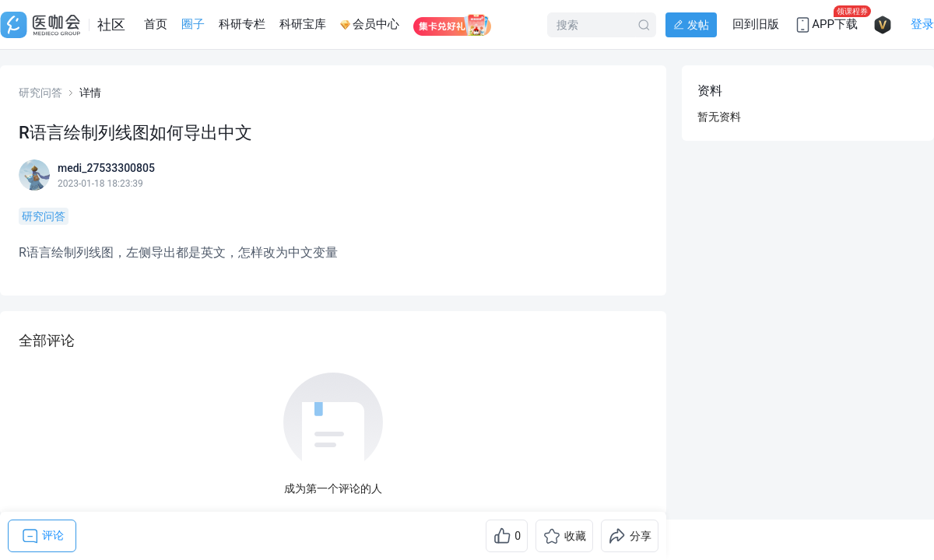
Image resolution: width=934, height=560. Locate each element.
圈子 (193, 24)
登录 (922, 24)
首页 (156, 24)
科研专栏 (242, 24)
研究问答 (40, 93)
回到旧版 (756, 24)
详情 (90, 93)
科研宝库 (303, 24)
